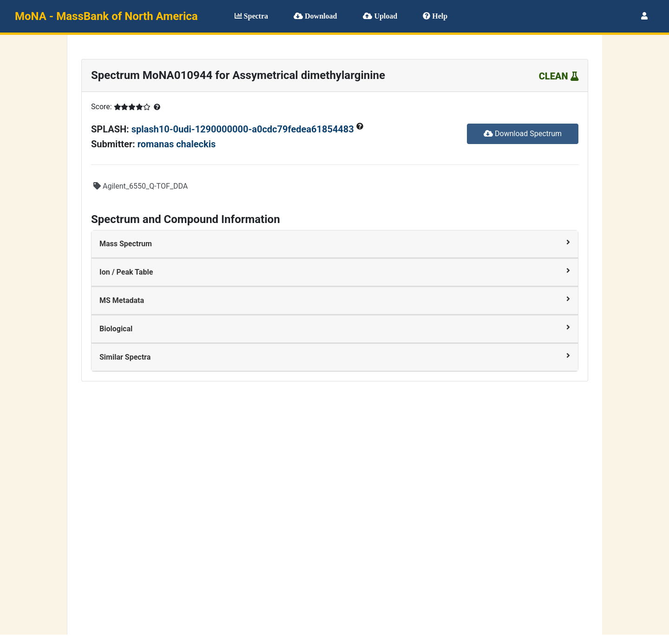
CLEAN (559, 76)
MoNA (106, 16)
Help (435, 16)
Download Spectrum (523, 134)
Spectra (251, 16)
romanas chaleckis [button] (177, 144)
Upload (380, 16)
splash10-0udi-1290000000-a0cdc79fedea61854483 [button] (244, 129)
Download (315, 16)
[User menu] (644, 16)
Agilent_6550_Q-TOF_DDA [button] (141, 186)
